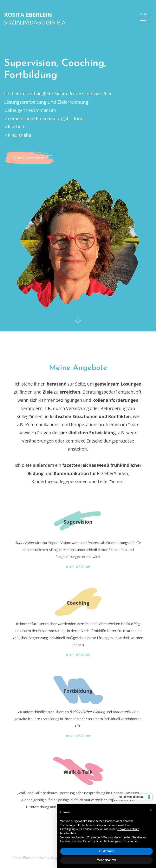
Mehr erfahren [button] (106, 860)
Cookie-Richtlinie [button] (128, 829)
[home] (35, 19)
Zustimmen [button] (107, 851)
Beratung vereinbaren (30, 158)
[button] (144, 19)
